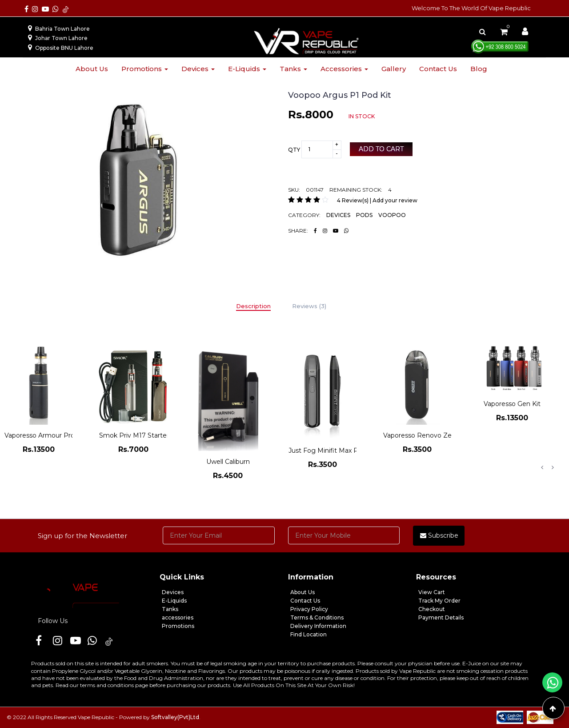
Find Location (309, 634)
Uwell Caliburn (228, 462)
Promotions (145, 69)
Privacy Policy (309, 609)
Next (553, 467)
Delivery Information (318, 626)
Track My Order (439, 601)
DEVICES (338, 215)
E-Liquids (174, 601)
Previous (542, 467)
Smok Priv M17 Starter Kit (139, 435)
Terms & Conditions (317, 617)
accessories (178, 617)
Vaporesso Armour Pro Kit (45, 435)
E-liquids (247, 69)
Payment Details (441, 617)
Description (253, 306)
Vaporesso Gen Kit (512, 404)
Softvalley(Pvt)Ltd (175, 717)
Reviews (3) (309, 306)
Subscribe (439, 535)
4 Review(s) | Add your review (377, 200)
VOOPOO (392, 215)
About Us (303, 592)
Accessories (344, 69)
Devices (198, 69)
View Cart (432, 592)
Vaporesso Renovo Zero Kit (426, 435)
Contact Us (305, 601)
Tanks (293, 69)
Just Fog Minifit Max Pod (327, 450)
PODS (364, 215)
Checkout (432, 609)
